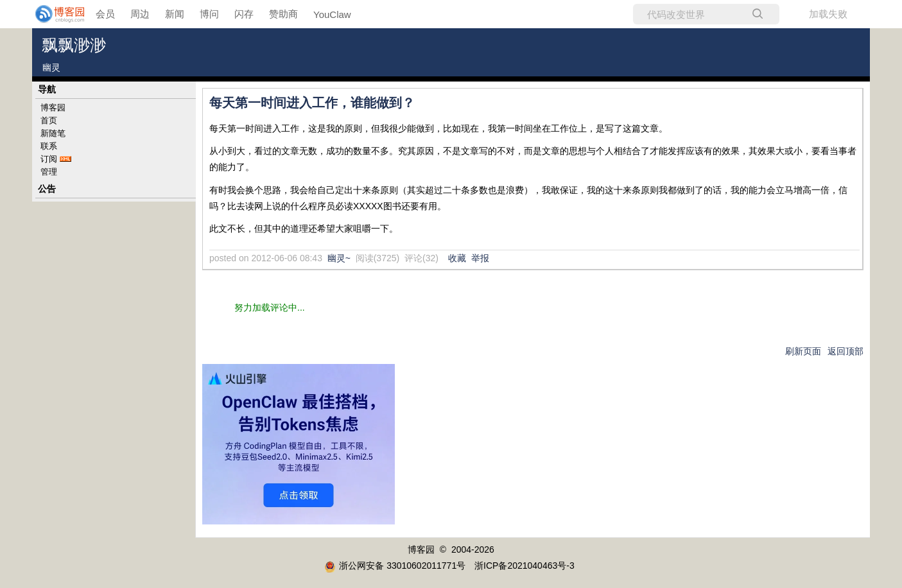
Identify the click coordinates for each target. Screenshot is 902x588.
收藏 (457, 258)
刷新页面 (803, 351)
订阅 (49, 159)
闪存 (244, 14)
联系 (49, 146)
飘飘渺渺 (74, 45)
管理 (49, 172)
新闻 (175, 14)
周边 (140, 14)
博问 (209, 14)
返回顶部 (846, 351)
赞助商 (283, 14)
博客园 (53, 108)
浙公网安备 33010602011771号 (395, 566)
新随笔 (53, 133)
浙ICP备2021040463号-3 (525, 566)
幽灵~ (339, 258)
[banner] (51, 14)
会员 (105, 14)
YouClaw (332, 14)
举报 (480, 258)
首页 (49, 120)
